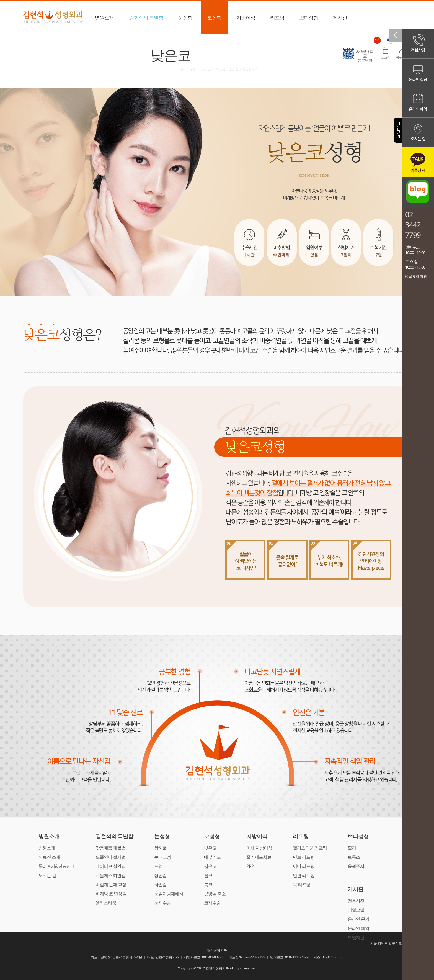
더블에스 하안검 (110, 875)
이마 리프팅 (304, 866)
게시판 (340, 20)
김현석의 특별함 (146, 20)
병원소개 (104, 20)
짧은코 (210, 866)
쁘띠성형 (309, 20)
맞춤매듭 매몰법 (110, 848)
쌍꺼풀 (160, 848)
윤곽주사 (356, 866)
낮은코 (210, 848)
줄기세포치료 (259, 857)
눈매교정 (162, 857)
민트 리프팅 (304, 857)
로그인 (386, 53)
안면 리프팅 (304, 875)
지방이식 (246, 20)
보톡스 (354, 857)
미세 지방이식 (259, 848)
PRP (250, 866)
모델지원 (356, 937)
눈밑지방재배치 (169, 894)
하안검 (160, 884)
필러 (352, 848)
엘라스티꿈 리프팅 (310, 848)
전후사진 (356, 901)
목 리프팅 (302, 884)
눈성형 (185, 20)
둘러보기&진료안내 (57, 866)
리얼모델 (356, 910)
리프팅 (277, 20)
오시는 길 (47, 875)
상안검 (160, 875)
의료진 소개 (49, 857)
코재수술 (212, 903)
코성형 (214, 20)
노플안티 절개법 (110, 857)
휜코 (208, 875)
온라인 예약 (358, 928)
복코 (208, 884)
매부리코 (212, 857)
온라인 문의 (358, 919)
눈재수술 (162, 903)
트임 (158, 866)
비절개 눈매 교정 (111, 884)
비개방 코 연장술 (111, 894)
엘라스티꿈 (106, 903)
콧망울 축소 (215, 894)
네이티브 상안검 (110, 866)
